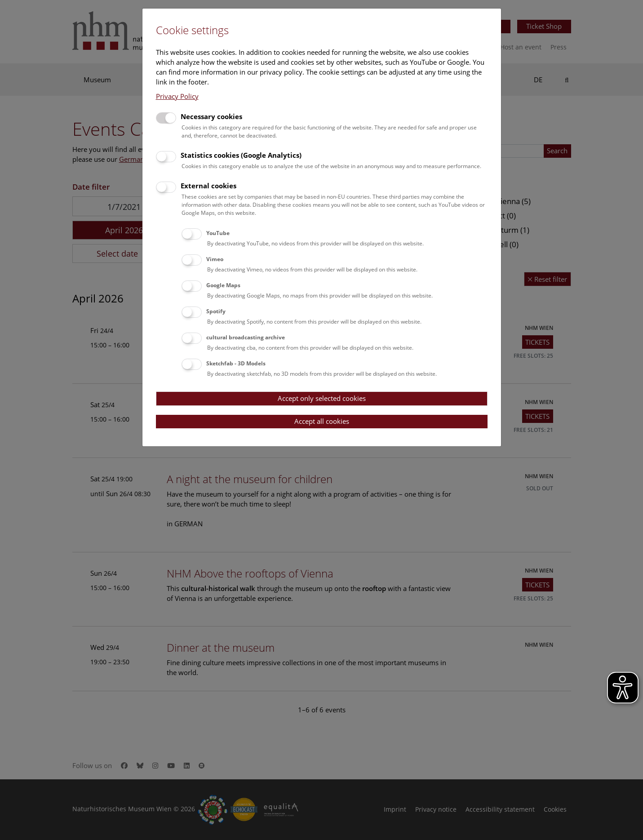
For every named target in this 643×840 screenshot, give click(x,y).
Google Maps (223, 285)
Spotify (216, 311)
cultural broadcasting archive (246, 337)
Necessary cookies (211, 116)
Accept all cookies (322, 421)
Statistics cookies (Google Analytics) (241, 155)
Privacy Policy (177, 96)
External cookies (208, 186)
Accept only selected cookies (322, 398)
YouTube (218, 233)
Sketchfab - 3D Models (236, 363)
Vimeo (215, 259)
